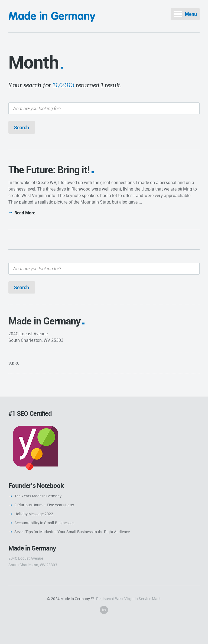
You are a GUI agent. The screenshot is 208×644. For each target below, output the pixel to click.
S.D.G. (14, 363)
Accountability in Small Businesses (44, 523)
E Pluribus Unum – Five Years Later (44, 505)
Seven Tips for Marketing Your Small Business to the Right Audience (72, 532)
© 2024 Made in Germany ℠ (70, 599)
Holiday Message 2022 (34, 514)
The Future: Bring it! (49, 169)
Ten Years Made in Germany (38, 496)
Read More (25, 213)
